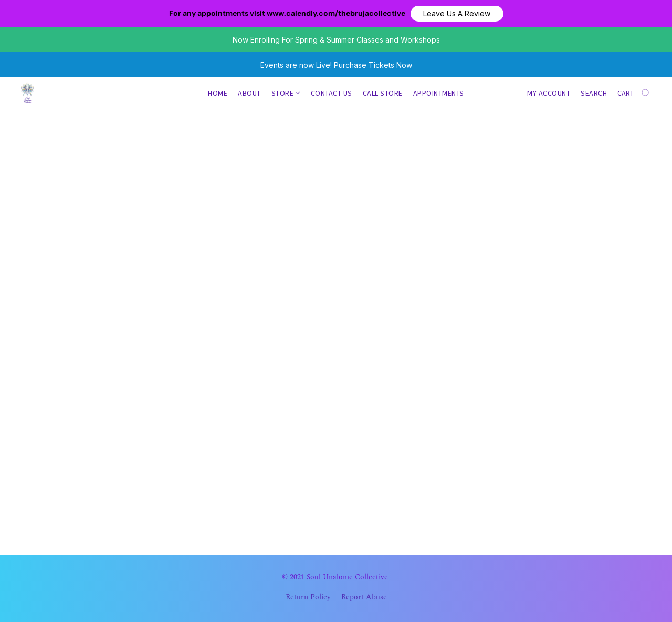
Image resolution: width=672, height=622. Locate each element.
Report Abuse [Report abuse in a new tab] (364, 597)
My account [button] (549, 93)
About (249, 93)
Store (286, 93)
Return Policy (308, 597)
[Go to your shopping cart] (634, 93)
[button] (457, 14)
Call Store (383, 93)
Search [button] (594, 93)
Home (218, 93)
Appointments (439, 93)
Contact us (332, 93)
